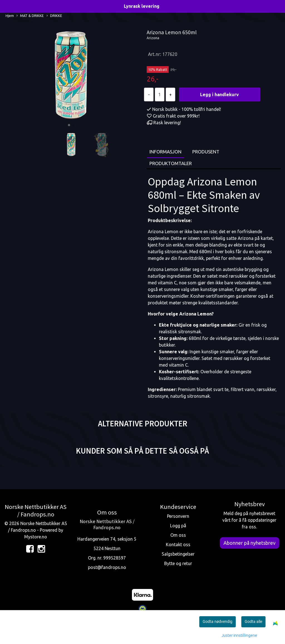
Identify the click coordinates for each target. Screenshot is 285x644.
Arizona (153, 38)
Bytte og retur (178, 563)
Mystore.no (36, 537)
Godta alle (253, 621)
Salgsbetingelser (178, 554)
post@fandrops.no (107, 567)
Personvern (178, 516)
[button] (69, 125)
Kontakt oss (178, 544)
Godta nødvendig (218, 621)
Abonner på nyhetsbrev (250, 543)
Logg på (178, 526)
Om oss (178, 535)
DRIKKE (54, 16)
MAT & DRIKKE (30, 16)
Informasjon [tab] (165, 152)
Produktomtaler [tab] (171, 163)
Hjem (10, 16)
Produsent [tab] (206, 152)
